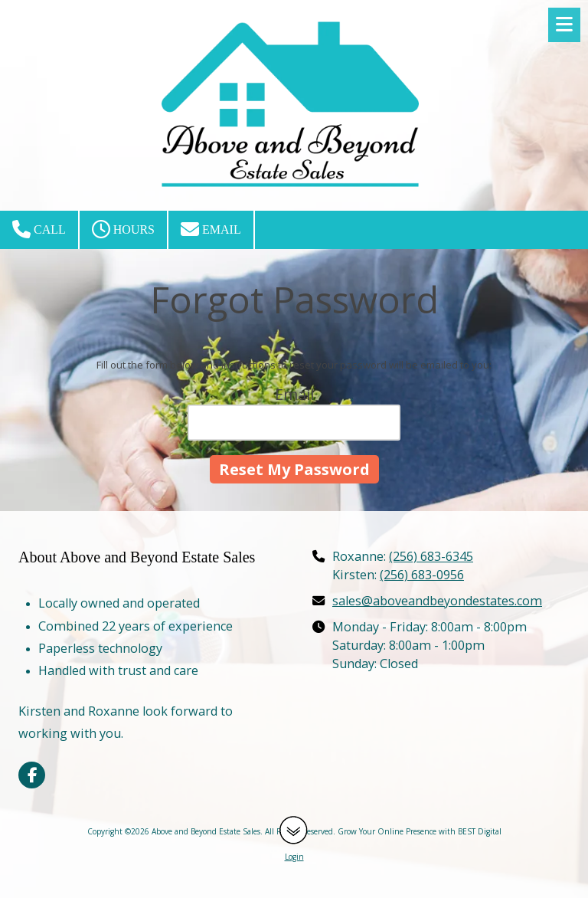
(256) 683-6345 (431, 556)
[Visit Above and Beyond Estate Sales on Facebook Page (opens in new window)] (32, 775)
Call (39, 229)
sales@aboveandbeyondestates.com (437, 601)
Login (294, 857)
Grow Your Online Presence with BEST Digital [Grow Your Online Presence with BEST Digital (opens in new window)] (420, 831)
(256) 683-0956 (422, 575)
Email (211, 229)
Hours (123, 229)
